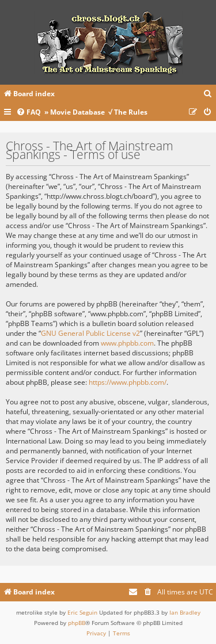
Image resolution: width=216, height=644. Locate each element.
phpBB (77, 623)
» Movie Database (75, 112)
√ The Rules (128, 112)
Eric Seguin (82, 612)
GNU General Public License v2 (90, 333)
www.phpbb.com (127, 343)
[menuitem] (208, 94)
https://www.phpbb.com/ (128, 382)
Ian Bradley (185, 612)
